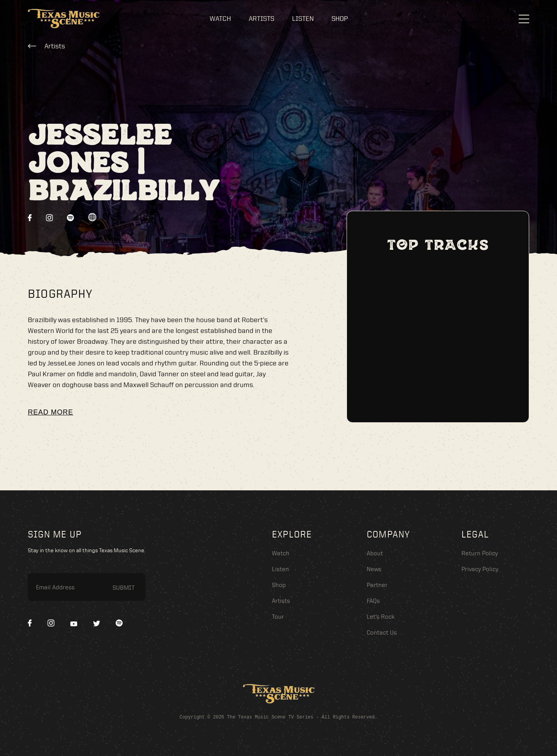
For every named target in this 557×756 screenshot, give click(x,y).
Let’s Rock (381, 617)
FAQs (373, 601)
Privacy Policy (480, 569)
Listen (303, 18)
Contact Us (382, 632)
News (374, 569)
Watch (220, 18)
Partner (377, 585)
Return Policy (480, 553)
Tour (278, 617)
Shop (340, 18)
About (375, 553)
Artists (261, 18)
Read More (50, 412)
